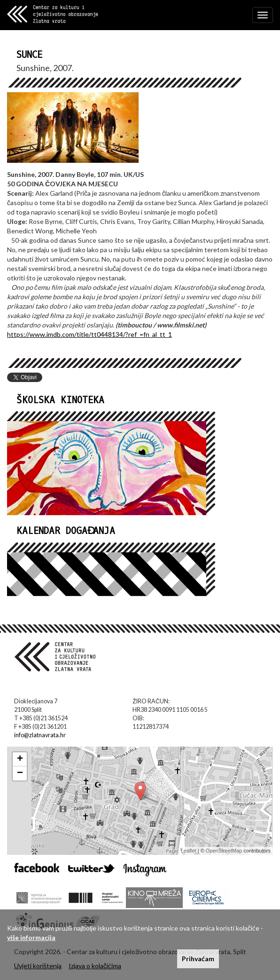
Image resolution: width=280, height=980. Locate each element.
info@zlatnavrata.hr (40, 735)
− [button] (20, 773)
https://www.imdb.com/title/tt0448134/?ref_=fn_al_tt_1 (89, 334)
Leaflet (189, 851)
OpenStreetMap (224, 851)
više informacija (31, 937)
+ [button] (20, 759)
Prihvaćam (198, 959)
